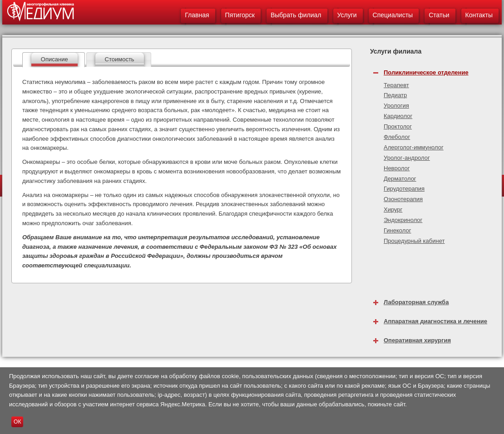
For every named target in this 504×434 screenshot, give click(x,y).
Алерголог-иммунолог (414, 147)
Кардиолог (398, 116)
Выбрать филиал (296, 15)
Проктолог (398, 126)
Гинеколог (397, 230)
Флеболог (397, 137)
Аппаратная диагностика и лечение (435, 321)
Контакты (479, 15)
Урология (396, 106)
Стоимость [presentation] (120, 59)
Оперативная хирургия (417, 340)
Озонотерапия (403, 199)
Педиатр (395, 95)
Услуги (347, 15)
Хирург (393, 210)
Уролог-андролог (407, 158)
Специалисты (393, 15)
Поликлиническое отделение (426, 72)
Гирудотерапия (404, 189)
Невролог (397, 168)
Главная (197, 15)
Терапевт (396, 85)
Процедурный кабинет (414, 241)
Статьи (439, 15)
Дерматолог (400, 179)
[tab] (54, 60)
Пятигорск (240, 15)
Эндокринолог (403, 220)
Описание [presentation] (54, 59)
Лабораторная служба (416, 302)
